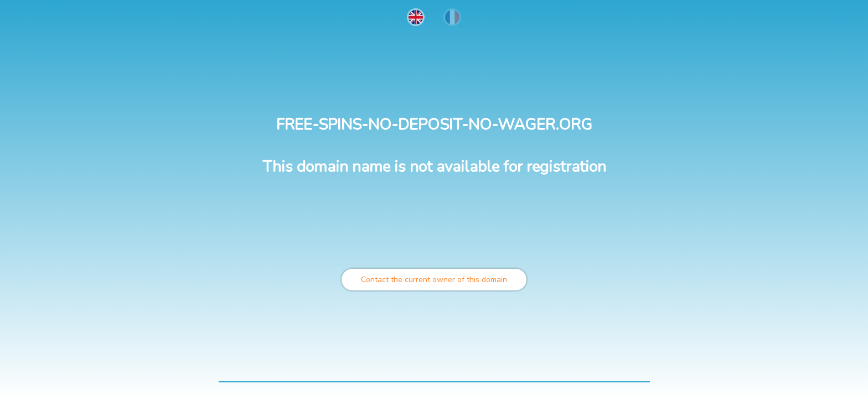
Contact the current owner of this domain (434, 280)
